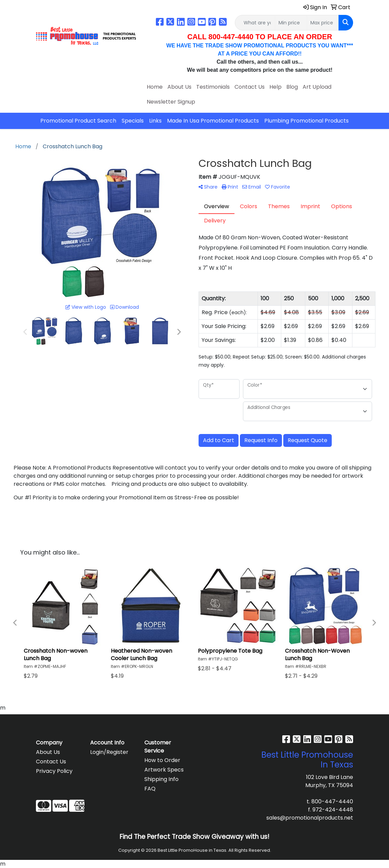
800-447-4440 (332, 801)
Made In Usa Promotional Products (213, 121)
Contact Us (250, 87)
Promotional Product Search (78, 121)
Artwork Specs (164, 770)
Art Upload (317, 87)
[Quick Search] (255, 23)
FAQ (150, 789)
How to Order (162, 760)
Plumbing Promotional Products (306, 121)
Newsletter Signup (171, 102)
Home (155, 87)
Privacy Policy (54, 771)
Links (155, 121)
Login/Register (109, 752)
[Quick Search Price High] (323, 23)
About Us (179, 87)
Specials (133, 121)
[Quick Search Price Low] (291, 23)
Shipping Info (161, 779)
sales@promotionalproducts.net (310, 818)
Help (275, 87)
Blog (292, 87)
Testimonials (213, 87)
